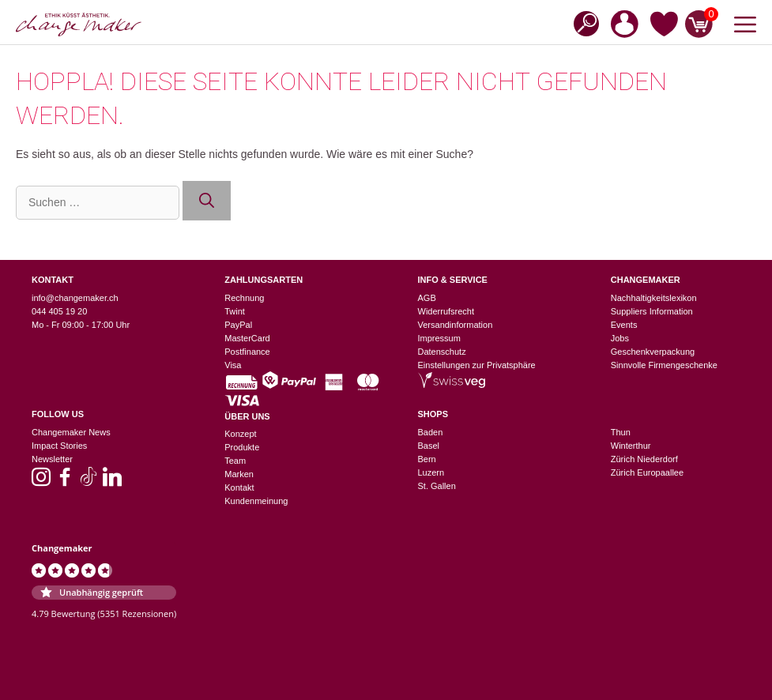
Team (235, 461)
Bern (427, 459)
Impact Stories (59, 446)
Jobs (620, 338)
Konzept (240, 434)
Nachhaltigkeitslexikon (654, 298)
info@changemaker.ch (75, 298)
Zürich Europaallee (647, 472)
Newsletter (52, 459)
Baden (431, 432)
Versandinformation (456, 325)
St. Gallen (437, 486)
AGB (427, 298)
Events (624, 325)
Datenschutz (442, 352)
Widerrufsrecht (446, 311)
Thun (621, 432)
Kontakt (239, 487)
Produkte (242, 447)
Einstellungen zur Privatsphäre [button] (477, 365)
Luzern (431, 472)
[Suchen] (207, 201)
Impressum (439, 338)
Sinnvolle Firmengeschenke (664, 365)
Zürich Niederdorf (644, 459)
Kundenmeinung (256, 501)
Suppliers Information (652, 311)
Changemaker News (71, 432)
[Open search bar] (582, 23)
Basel (429, 446)
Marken (239, 474)
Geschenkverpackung (653, 352)
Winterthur (631, 446)
